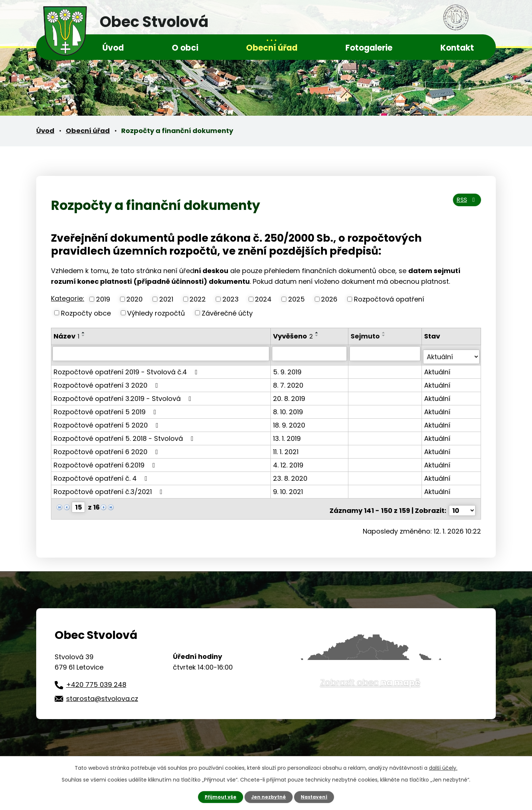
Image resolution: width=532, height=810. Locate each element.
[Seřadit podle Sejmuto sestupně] (385, 336)
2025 (296, 299)
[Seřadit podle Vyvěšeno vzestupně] (318, 333)
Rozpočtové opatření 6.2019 (106, 461)
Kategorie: (68, 298)
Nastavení (318, 796)
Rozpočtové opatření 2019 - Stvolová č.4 (127, 368)
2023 (231, 299)
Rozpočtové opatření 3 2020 (107, 382)
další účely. (443, 767)
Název (66, 336)
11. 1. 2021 (287, 448)
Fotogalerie (369, 48)
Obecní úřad (272, 48)
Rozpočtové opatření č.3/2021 (110, 488)
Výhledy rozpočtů (156, 313)
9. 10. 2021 (289, 488)
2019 (103, 299)
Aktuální (438, 368)
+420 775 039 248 (96, 678)
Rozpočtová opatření (389, 299)
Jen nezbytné (269, 796)
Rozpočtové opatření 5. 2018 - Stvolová (125, 435)
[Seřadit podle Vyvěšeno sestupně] (318, 336)
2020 (134, 299)
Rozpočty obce (86, 313)
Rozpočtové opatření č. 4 (102, 475)
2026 (329, 299)
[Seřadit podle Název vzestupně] (83, 333)
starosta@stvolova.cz (102, 692)
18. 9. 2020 (290, 421)
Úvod (113, 48)
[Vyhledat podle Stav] (452, 353)
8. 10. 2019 (289, 408)
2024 (263, 299)
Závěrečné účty (227, 313)
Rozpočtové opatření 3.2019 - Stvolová (124, 395)
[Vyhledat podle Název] (161, 353)
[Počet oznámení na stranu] (462, 503)
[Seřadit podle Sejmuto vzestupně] (385, 333)
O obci (185, 48)
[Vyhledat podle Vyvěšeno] (310, 353)
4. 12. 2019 (289, 461)
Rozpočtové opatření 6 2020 (107, 448)
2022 (198, 299)
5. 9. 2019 (288, 368)
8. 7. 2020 (289, 382)
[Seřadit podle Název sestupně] (83, 336)
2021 (166, 299)
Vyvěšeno (294, 336)
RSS (464, 205)
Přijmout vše (217, 796)
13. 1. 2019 (288, 435)
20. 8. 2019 (290, 395)
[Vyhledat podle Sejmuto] (386, 353)
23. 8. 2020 (291, 475)
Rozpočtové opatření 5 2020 (108, 421)
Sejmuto (366, 336)
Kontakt (457, 48)
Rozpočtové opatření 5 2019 (106, 408)
